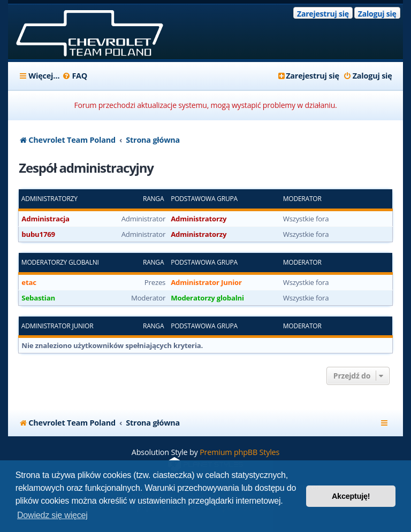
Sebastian (38, 298)
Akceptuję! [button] (351, 496)
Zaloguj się (377, 14)
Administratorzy (50, 199)
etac (29, 282)
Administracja (45, 219)
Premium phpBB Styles (239, 452)
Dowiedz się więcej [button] (52, 515)
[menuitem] (75, 76)
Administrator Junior (206, 282)
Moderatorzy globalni (60, 263)
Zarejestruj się (323, 14)
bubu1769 (38, 234)
